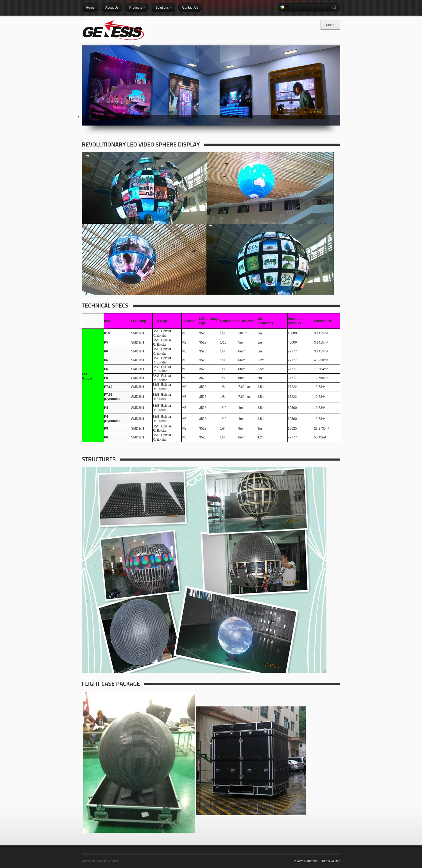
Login (330, 25)
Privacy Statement (305, 861)
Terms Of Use (331, 861)
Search (336, 8)
